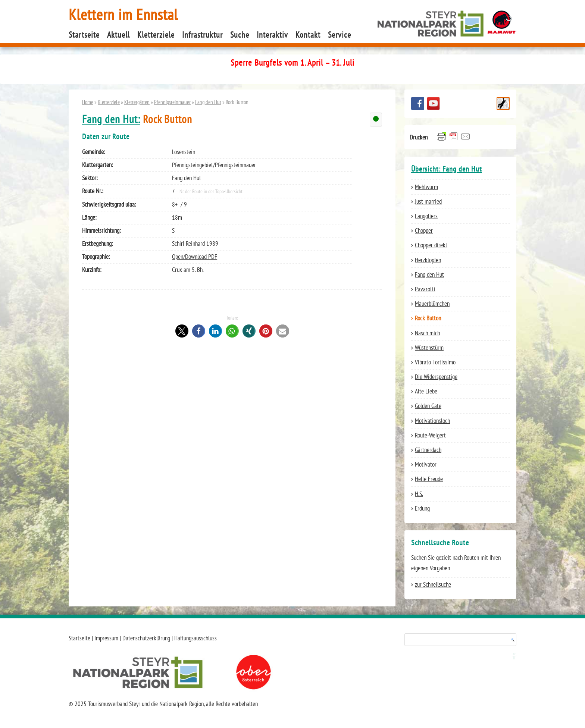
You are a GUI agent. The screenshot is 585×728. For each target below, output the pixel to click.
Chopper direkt (431, 245)
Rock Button (428, 318)
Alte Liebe (426, 391)
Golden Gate (428, 406)
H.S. (419, 494)
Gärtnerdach (428, 450)
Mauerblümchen (432, 304)
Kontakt (308, 35)
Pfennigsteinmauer (172, 102)
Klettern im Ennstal (123, 14)
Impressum (106, 638)
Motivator (426, 464)
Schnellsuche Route (503, 103)
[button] (182, 331)
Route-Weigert (430, 435)
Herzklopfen (428, 260)
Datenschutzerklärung (146, 638)
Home (88, 102)
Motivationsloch (432, 421)
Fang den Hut (208, 102)
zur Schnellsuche (433, 584)
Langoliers (426, 216)
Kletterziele (156, 35)
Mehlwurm (426, 187)
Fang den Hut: (111, 119)
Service (340, 35)
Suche (240, 35)
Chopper (424, 230)
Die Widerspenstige (436, 377)
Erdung (422, 508)
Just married (428, 201)
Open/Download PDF (195, 257)
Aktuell (118, 35)
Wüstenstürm (429, 348)
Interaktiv (272, 35)
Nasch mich (427, 333)
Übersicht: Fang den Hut (447, 169)
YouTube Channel (433, 103)
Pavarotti (425, 289)
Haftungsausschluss (195, 638)
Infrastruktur (202, 35)
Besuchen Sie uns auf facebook (418, 103)
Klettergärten (137, 102)
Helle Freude (429, 479)
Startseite (84, 35)
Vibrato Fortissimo (435, 362)
